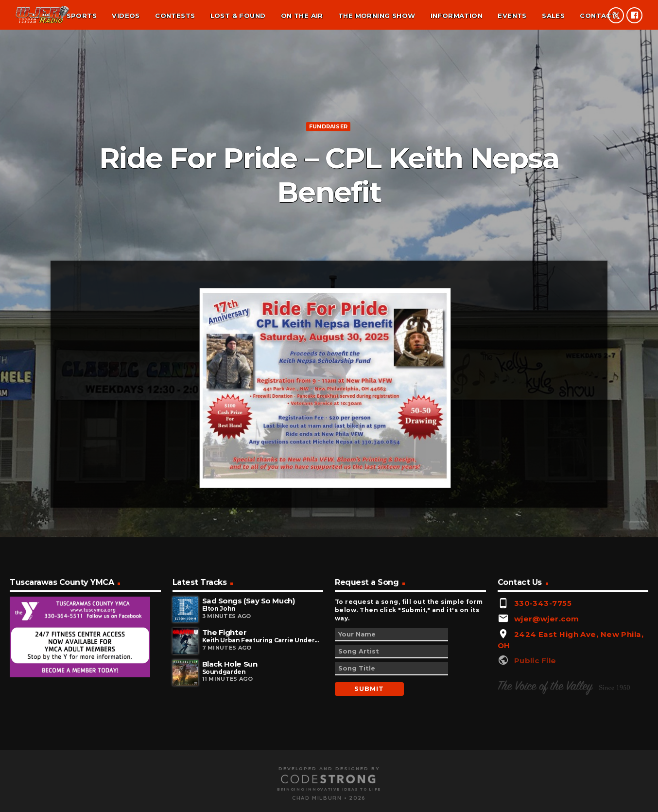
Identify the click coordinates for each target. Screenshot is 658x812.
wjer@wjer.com (547, 787)
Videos (126, 16)
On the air (302, 16)
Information (457, 16)
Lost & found (238, 16)
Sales (553, 16)
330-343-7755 (543, 771)
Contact (598, 16)
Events (512, 16)
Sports (82, 16)
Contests (175, 16)
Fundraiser (328, 206)
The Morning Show (377, 16)
